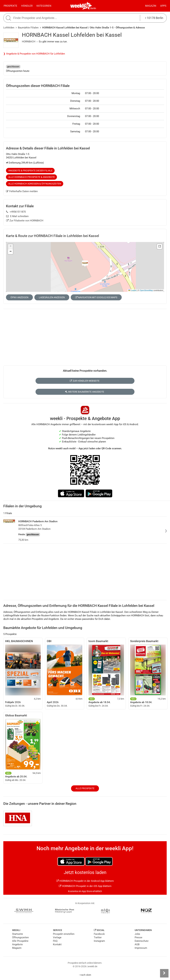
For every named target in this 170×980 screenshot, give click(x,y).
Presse (138, 937)
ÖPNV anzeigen (19, 297)
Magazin (151, 6)
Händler (27, 6)
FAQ (55, 941)
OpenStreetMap (146, 290)
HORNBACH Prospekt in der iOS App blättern (85, 886)
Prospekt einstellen (64, 934)
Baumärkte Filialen (28, 28)
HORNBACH (29, 42)
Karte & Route (52, 236)
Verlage (57, 937)
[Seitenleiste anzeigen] (164, 973)
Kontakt (57, 944)
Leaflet (132, 290)
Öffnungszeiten (20, 937)
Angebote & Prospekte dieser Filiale (30, 171)
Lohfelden (9, 28)
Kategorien (44, 6)
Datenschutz (142, 941)
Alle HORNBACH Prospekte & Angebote (32, 177)
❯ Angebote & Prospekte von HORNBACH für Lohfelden (34, 54)
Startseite (18, 934)
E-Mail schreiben (17, 216)
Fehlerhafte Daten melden (22, 191)
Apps (163, 6)
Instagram (99, 941)
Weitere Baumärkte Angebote (85, 392)
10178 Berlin (154, 18)
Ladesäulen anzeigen (52, 297)
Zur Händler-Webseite (85, 381)
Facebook (99, 934)
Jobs (137, 934)
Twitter (98, 937)
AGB (137, 944)
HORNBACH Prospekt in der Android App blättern (85, 881)
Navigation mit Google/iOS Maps (96, 297)
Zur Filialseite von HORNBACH (25, 221)
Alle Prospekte (85, 788)
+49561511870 (16, 212)
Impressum (141, 948)
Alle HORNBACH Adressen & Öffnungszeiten (35, 184)
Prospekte (10, 6)
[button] (160, 246)
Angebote (17, 944)
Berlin (93, 8)
